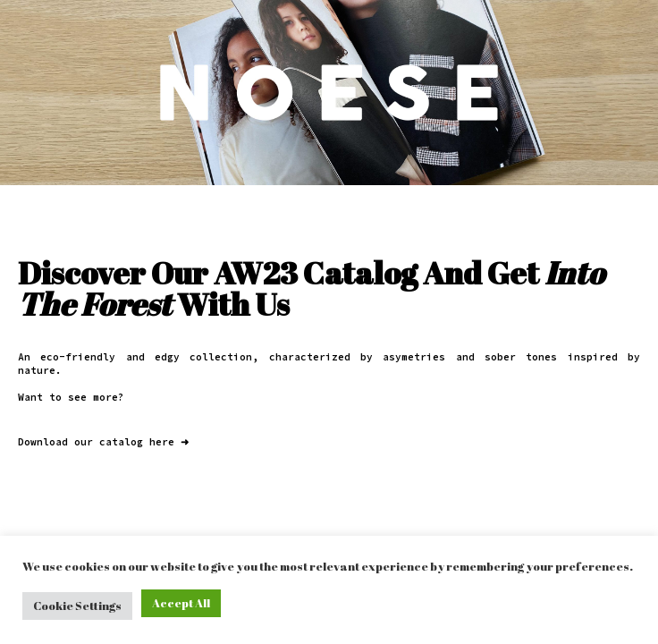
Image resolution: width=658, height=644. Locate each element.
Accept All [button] (181, 603)
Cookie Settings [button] (77, 606)
